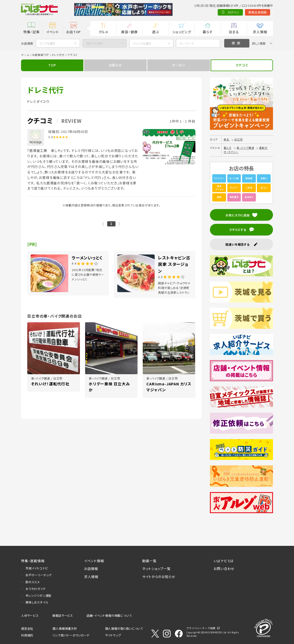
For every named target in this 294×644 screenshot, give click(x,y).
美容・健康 (129, 32)
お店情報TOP (41, 55)
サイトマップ (113, 635)
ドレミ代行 (58, 55)
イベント (53, 32)
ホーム (25, 55)
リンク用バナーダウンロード (71, 635)
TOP (52, 65)
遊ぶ (156, 32)
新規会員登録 (237, 12)
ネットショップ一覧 (156, 569)
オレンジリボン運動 (38, 595)
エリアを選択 (47, 43)
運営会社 (27, 628)
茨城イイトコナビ (37, 568)
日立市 (238, 139)
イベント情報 (94, 561)
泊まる (234, 32)
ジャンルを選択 (142, 43)
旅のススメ (33, 582)
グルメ (103, 32)
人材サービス (30, 615)
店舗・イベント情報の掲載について (109, 615)
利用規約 (27, 635)
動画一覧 (149, 561)
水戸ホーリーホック (39, 575)
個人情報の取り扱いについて (124, 628)
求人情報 (260, 32)
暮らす (208, 32)
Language (262, 12)
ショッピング (182, 32)
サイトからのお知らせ (159, 577)
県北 (227, 139)
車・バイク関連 (245, 148)
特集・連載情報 (33, 561)
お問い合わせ (224, 569)
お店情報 (91, 569)
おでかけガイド (36, 589)
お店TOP (73, 32)
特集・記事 (32, 32)
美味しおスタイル (37, 602)
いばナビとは (224, 561)
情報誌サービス (63, 615)
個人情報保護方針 (65, 628)
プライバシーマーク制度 (201, 628)
